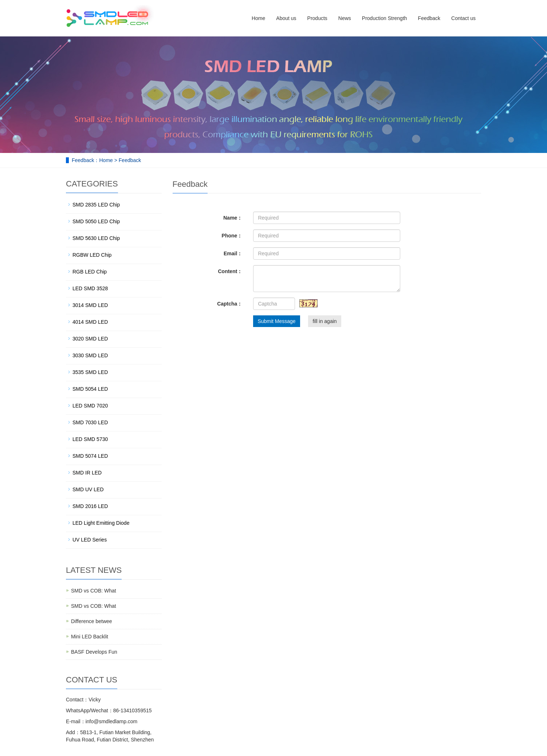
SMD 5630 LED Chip (96, 238)
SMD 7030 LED (90, 422)
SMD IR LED (87, 473)
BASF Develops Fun (94, 652)
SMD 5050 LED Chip (96, 221)
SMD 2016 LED (90, 506)
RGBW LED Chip (92, 255)
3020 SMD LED (90, 339)
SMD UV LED (88, 489)
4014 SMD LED (90, 322)
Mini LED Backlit (90, 637)
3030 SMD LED (90, 355)
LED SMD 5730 (90, 439)
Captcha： (230, 304)
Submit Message (276, 321)
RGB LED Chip (90, 272)
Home (258, 18)
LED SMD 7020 (90, 406)
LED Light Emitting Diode (101, 523)
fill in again (324, 321)
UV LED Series (90, 540)
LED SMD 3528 (90, 288)
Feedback (429, 18)
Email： (233, 253)
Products (317, 18)
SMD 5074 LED (90, 456)
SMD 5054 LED (90, 389)
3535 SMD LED (90, 372)
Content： (230, 271)
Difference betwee (92, 621)
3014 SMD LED (90, 305)
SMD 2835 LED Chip (96, 205)
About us (286, 18)
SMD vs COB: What (94, 591)
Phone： (232, 236)
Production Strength (385, 18)
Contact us (463, 18)
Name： (233, 218)
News (345, 18)
